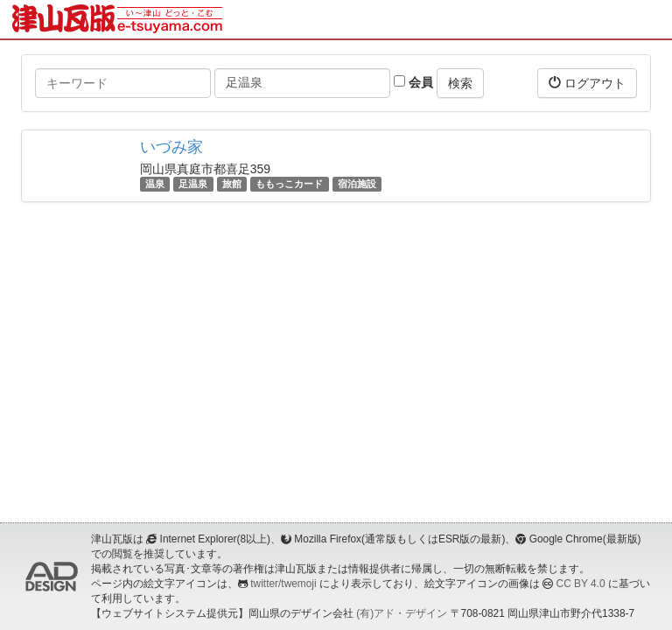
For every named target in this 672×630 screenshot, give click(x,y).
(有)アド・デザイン (402, 613)
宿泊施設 (357, 184)
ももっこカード (289, 184)
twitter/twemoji (283, 584)
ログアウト (587, 83)
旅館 (232, 184)
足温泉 (193, 184)
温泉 (155, 184)
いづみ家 (171, 147)
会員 (413, 82)
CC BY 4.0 (581, 584)
